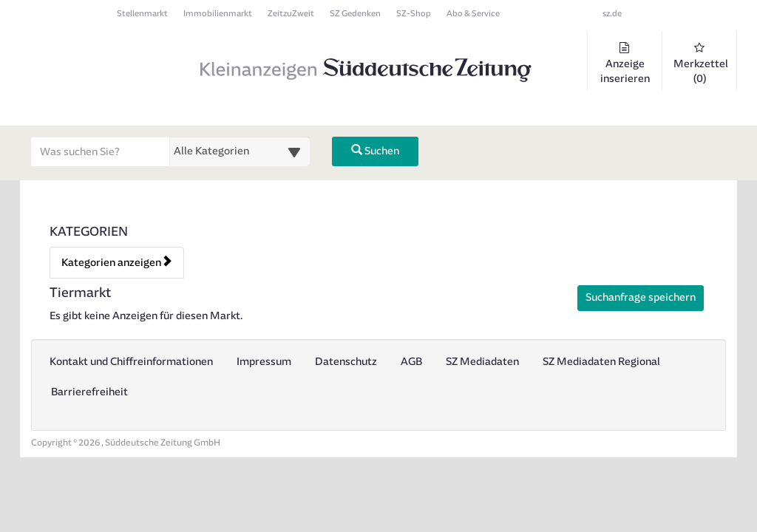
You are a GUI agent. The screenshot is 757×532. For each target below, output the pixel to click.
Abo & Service (473, 14)
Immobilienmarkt (218, 14)
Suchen (375, 151)
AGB (411, 362)
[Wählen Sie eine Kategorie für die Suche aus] (240, 151)
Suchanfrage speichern (641, 297)
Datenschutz (346, 362)
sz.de (612, 14)
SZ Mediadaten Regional (601, 362)
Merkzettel (701, 64)
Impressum (264, 362)
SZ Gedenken (355, 14)
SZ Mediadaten (482, 362)
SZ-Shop (414, 14)
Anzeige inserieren (625, 64)
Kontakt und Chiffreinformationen (131, 362)
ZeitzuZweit (291, 14)
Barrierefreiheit (89, 392)
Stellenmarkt (142, 14)
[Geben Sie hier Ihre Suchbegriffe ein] (101, 151)
